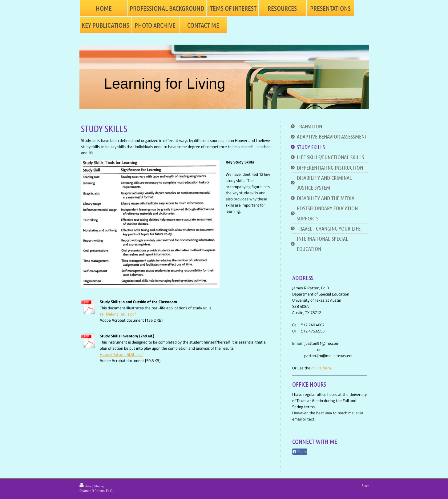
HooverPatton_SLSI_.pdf (121, 354)
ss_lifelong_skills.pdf (118, 314)
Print (86, 486)
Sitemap (99, 486)
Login (365, 485)
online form (321, 368)
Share (300, 452)
